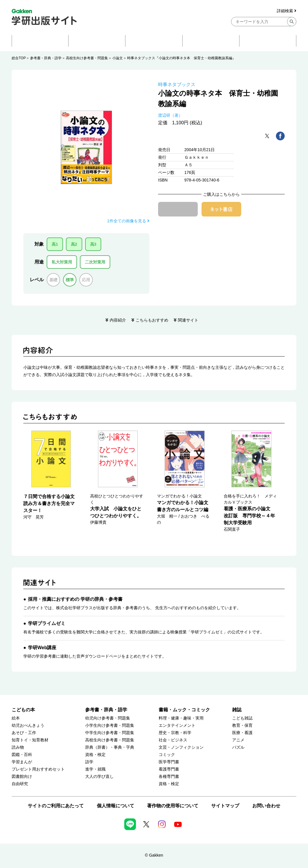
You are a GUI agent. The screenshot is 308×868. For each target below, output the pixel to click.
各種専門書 (169, 777)
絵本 (16, 718)
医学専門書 (169, 762)
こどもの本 (23, 710)
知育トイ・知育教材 (30, 740)
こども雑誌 (242, 718)
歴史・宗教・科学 (175, 733)
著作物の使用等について (173, 806)
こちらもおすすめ (152, 320)
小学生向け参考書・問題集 (110, 725)
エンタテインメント (177, 725)
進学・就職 (95, 769)
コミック (167, 755)
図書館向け (22, 777)
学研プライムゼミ (47, 623)
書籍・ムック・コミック (184, 710)
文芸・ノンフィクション (181, 747)
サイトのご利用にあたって (56, 806)
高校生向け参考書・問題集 (87, 58)
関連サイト (188, 320)
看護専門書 (169, 769)
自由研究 (20, 784)
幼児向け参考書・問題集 (108, 718)
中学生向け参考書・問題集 (110, 733)
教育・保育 (242, 725)
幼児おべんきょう (28, 725)
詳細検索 (287, 11)
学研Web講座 (42, 648)
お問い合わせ (266, 806)
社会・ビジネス (173, 740)
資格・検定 (95, 755)
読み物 (18, 747)
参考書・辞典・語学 (46, 58)
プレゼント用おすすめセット (38, 769)
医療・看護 (242, 733)
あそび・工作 (24, 733)
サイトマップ (225, 806)
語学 (89, 762)
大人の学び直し (99, 777)
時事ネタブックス (177, 84)
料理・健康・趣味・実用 (181, 718)
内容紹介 (118, 320)
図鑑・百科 (22, 755)
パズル (238, 747)
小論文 (118, 58)
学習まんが (22, 762)
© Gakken (154, 855)
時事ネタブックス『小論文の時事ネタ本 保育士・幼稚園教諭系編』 (181, 58)
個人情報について (116, 806)
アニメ (238, 740)
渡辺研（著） (170, 115)
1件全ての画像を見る (128, 221)
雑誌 (237, 710)
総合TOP (19, 58)
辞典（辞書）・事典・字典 (110, 747)
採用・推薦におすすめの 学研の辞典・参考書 (75, 599)
